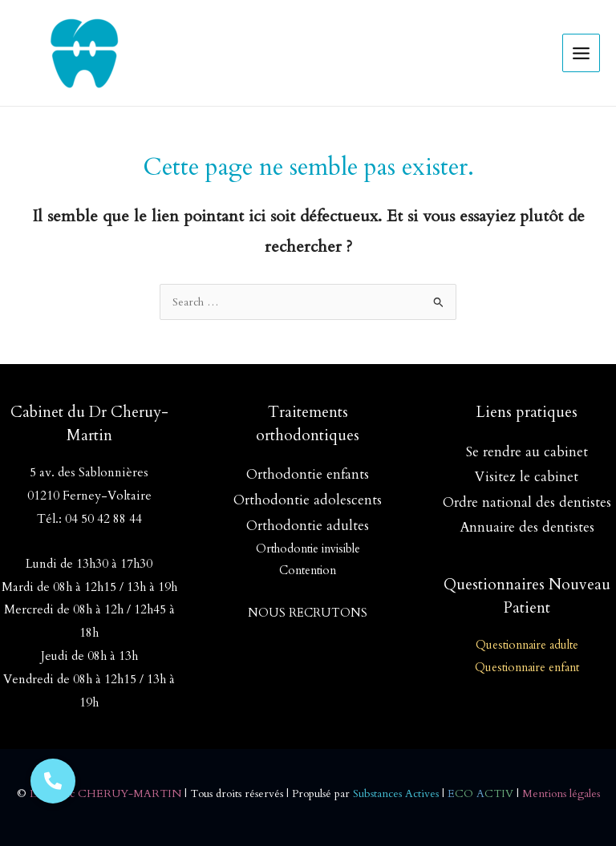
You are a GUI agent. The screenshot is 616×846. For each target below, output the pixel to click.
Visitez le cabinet (527, 477)
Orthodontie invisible (308, 549)
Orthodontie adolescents (308, 500)
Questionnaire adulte (527, 645)
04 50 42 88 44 (103, 519)
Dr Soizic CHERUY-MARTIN (105, 793)
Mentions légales (561, 793)
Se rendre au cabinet (527, 452)
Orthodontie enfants (308, 474)
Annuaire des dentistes (527, 527)
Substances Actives (396, 793)
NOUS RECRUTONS (308, 613)
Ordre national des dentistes (527, 502)
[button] (53, 781)
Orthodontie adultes (308, 526)
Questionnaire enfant (527, 668)
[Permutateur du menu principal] (582, 53)
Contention (308, 571)
